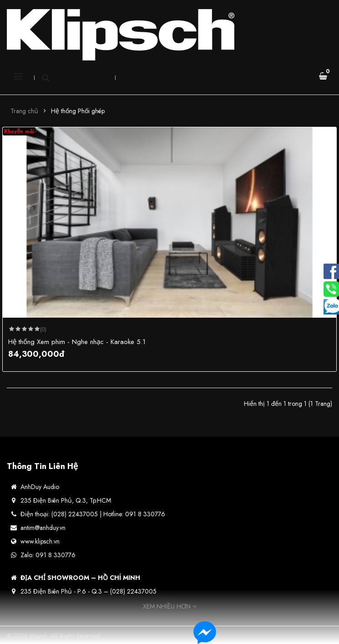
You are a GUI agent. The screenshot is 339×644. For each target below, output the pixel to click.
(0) (43, 329)
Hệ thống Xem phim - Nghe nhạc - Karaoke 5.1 (77, 342)
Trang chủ (24, 111)
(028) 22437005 (133, 591)
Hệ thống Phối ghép (78, 111)
